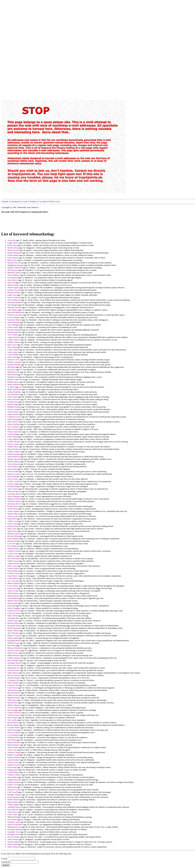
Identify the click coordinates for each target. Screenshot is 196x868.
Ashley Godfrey (14, 452)
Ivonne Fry (12, 588)
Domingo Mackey (15, 663)
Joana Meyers (13, 576)
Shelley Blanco (14, 461)
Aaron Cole (12, 750)
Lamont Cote (13, 685)
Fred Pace (11, 370)
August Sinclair (14, 337)
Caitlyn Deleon (14, 340)
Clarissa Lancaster (15, 315)
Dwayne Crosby (14, 790)
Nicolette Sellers (14, 501)
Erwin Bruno (13, 258)
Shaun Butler (13, 802)
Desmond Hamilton (15, 302)
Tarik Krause (13, 690)
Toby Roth (12, 347)
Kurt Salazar (12, 718)
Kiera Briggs (13, 710)
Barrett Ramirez (14, 742)
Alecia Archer (13, 516)
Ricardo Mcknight (15, 536)
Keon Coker (12, 814)
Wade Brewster (14, 655)
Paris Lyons (12, 566)
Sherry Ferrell (13, 250)
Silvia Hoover (13, 422)
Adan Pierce (12, 812)
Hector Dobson (14, 837)
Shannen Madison (15, 268)
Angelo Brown (13, 563)
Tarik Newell (13, 839)
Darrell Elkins (13, 514)
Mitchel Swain (13, 372)
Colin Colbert (13, 350)
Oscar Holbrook (14, 300)
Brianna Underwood (16, 379)
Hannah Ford (13, 377)
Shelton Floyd (13, 601)
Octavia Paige (13, 484)
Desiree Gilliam (14, 732)
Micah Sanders (13, 285)
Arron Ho (11, 240)
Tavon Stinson (13, 464)
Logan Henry (13, 243)
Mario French (13, 429)
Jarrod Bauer (13, 466)
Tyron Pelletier (13, 275)
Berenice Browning (15, 263)
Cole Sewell (12, 792)
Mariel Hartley (13, 745)
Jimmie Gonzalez (14, 362)
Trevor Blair (12, 335)
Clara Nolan (12, 397)
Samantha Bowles (15, 494)
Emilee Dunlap (13, 454)
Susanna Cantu (13, 822)
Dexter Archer (13, 444)
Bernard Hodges (14, 541)
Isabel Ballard (13, 571)
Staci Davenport (14, 558)
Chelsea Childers (14, 775)
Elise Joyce (12, 345)
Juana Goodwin (14, 297)
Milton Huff (12, 844)
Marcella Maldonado (16, 312)
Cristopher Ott (13, 680)
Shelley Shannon (14, 705)
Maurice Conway (14, 636)
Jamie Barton (13, 673)
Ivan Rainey (12, 278)
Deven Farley (13, 479)
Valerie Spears (13, 287)
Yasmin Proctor (14, 715)
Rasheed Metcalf (14, 332)
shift (51, 201)
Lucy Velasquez (14, 317)
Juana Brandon (13, 760)
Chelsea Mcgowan (15, 658)
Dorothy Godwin (14, 307)
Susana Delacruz (14, 757)
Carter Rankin (13, 355)
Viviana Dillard (14, 842)
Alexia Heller (13, 747)
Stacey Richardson (15, 824)
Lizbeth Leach (13, 573)
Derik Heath (12, 509)
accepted (43, 201)
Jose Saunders (13, 427)
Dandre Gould (13, 755)
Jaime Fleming (13, 322)
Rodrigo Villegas (14, 795)
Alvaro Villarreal (14, 708)
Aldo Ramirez (13, 593)
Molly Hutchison (14, 389)
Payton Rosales (14, 782)
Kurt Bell (11, 606)
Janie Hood (12, 730)
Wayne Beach (13, 414)
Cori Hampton (13, 735)
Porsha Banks (13, 255)
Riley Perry (12, 260)
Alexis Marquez (14, 496)
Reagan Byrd (13, 770)
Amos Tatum (13, 489)
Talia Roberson (14, 457)
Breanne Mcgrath (14, 330)
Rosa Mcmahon (14, 693)
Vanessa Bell (13, 638)
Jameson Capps (14, 556)
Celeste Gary (13, 553)
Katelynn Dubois (14, 320)
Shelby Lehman (14, 342)
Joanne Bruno (13, 412)
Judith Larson (13, 561)
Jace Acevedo (13, 581)
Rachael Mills (13, 623)
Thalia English (13, 805)
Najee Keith (12, 603)
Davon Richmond (15, 449)
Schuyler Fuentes (14, 551)
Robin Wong (13, 404)
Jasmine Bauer (13, 549)
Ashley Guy (12, 521)
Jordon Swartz (13, 568)
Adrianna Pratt (13, 737)
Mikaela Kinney (14, 698)
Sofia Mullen (13, 598)
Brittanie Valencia (15, 273)
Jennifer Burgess (14, 678)
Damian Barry (13, 596)
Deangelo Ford (13, 834)
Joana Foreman (14, 399)
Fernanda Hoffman (15, 829)
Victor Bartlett (13, 539)
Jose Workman (13, 394)
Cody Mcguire (13, 439)
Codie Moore (13, 578)
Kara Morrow (13, 810)
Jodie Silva (12, 700)
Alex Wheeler (13, 633)
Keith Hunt (12, 767)
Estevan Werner (14, 675)
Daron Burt (12, 469)
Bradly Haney (13, 382)
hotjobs (5, 201)
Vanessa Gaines (14, 650)
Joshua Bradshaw (14, 392)
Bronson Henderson (16, 648)
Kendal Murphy (14, 365)
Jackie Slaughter (14, 608)
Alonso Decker (13, 665)
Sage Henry (12, 531)
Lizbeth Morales (14, 442)
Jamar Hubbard (14, 384)
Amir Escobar (13, 591)
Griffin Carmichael (15, 481)
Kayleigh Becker (14, 640)
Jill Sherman (12, 270)
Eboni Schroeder (14, 628)
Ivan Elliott (12, 819)
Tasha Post (12, 787)
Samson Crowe (14, 360)
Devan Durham (14, 424)
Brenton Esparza (14, 491)
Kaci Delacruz (13, 546)
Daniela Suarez (14, 534)
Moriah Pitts (12, 703)
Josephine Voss (14, 832)
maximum (15, 201)
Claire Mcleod (13, 772)
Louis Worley (13, 586)
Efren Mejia (12, 437)
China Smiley (13, 327)
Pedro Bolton (13, 723)
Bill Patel (11, 367)
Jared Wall (12, 740)
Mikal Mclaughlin (15, 817)
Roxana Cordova (14, 474)
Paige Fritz (12, 295)
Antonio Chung (14, 752)
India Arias (12, 529)
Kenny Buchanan (14, 253)
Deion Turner (13, 653)
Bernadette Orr (13, 668)
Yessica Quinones (15, 432)
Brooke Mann (13, 725)
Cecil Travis (12, 688)
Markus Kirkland (14, 499)
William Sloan (13, 643)
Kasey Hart (12, 245)
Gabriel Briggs (13, 434)
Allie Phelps (12, 310)
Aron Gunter (13, 352)
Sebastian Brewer (14, 504)
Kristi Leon (12, 524)
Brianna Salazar (14, 292)
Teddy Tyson (13, 621)
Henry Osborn (13, 631)
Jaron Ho (11, 283)
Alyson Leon (13, 762)
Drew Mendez (13, 660)
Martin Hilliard (14, 583)
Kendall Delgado (14, 486)
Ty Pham (11, 387)
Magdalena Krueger (16, 265)
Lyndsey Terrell (14, 290)
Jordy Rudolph (13, 476)
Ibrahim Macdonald (15, 459)
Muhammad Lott (14, 827)
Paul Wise (11, 645)
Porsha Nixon (13, 506)
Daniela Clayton (14, 765)
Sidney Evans (13, 695)
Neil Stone (12, 357)
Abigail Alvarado (14, 780)
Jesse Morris (12, 280)
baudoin (33, 201)
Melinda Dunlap (14, 407)
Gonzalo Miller (14, 727)
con (57, 201)
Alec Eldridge (13, 325)
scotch (25, 201)
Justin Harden (13, 683)
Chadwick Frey (14, 611)
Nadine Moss (13, 447)
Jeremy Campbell (14, 409)
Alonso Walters (14, 511)
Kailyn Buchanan (14, 526)
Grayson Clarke (14, 613)
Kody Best (12, 519)
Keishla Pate (12, 402)
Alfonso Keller (13, 670)
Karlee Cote (12, 785)
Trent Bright (12, 305)
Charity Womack (14, 713)
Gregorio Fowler (14, 417)
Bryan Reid (12, 374)
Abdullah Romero (15, 807)
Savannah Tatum (14, 626)
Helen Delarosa (14, 847)
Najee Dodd (12, 419)
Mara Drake (12, 777)
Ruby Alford (12, 616)
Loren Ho (11, 544)
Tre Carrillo (12, 720)
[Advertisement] (125, 48)
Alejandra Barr (13, 618)
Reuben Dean (13, 248)
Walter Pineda (13, 800)
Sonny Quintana (14, 797)
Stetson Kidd (13, 471)
